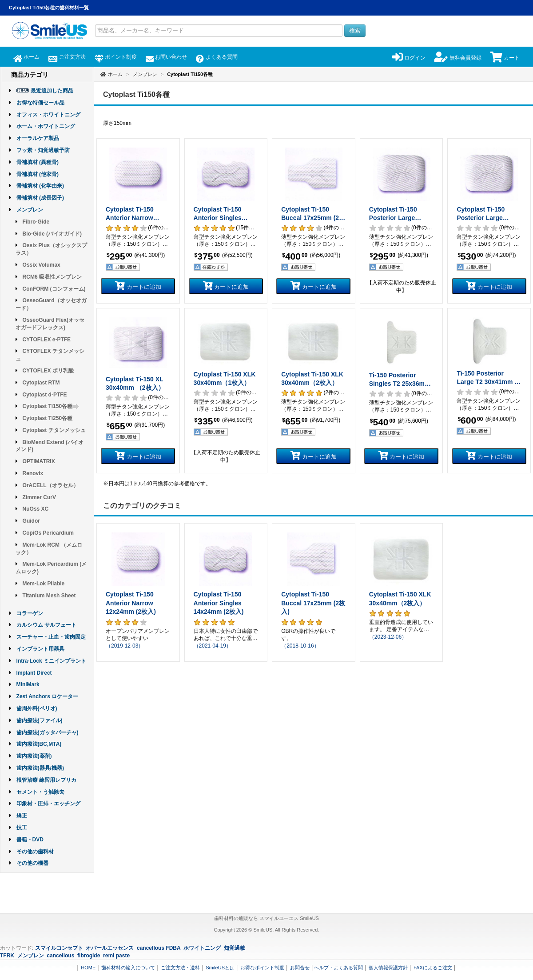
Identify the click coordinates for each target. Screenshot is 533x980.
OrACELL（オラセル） (51, 485)
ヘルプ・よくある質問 (338, 968)
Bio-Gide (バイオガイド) (52, 234)
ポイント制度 (116, 57)
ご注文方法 (67, 57)
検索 (355, 30)
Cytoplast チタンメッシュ (54, 430)
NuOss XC (36, 509)
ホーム (26, 57)
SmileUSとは (220, 968)
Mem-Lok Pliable (44, 584)
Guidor (31, 521)
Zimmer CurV (39, 497)
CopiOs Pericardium (48, 533)
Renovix (33, 473)
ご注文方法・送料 (180, 968)
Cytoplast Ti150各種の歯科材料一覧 (49, 8)
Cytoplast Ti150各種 (51, 406)
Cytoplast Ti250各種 (48, 418)
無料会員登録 (458, 58)
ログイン (409, 58)
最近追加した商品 (52, 91)
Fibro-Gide (36, 222)
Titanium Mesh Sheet (49, 596)
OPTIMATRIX (39, 461)
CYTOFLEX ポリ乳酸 (48, 371)
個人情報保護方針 (388, 968)
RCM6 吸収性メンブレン (52, 277)
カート (505, 58)
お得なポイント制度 (262, 968)
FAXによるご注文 (433, 968)
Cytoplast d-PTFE (45, 395)
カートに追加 (138, 286)
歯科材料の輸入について (128, 968)
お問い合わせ (166, 57)
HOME (88, 968)
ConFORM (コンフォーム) (54, 289)
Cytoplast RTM (41, 383)
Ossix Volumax (42, 265)
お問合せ (300, 968)
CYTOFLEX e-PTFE (47, 340)
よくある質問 (217, 57)
